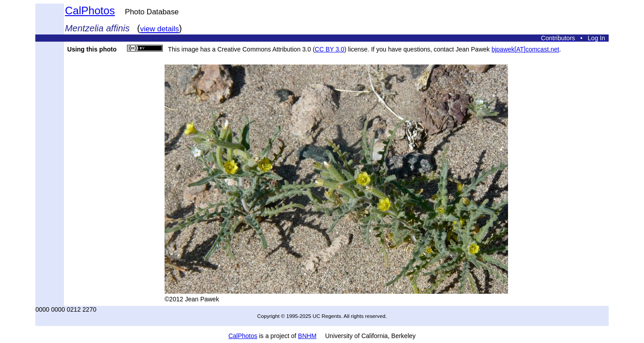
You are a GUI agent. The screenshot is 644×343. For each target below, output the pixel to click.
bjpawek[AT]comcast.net (525, 49)
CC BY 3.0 (330, 49)
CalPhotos (90, 11)
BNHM (307, 336)
